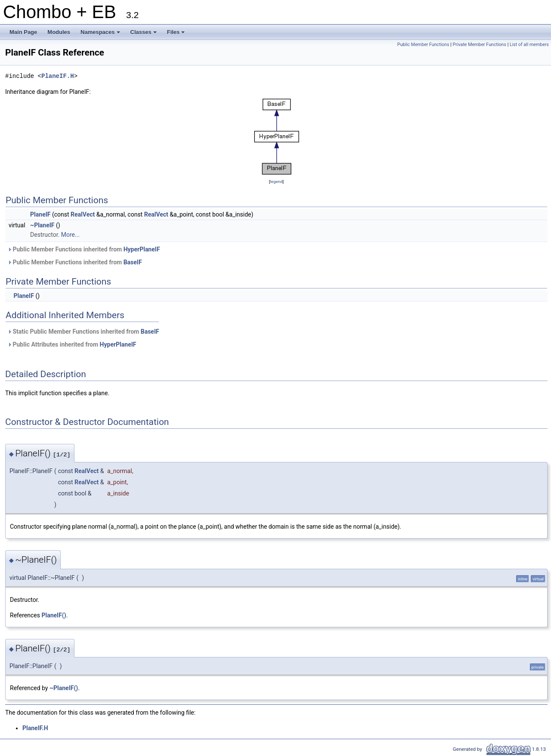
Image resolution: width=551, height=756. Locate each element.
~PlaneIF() (64, 688)
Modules (59, 32)
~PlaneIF (42, 225)
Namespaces (101, 34)
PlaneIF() (54, 615)
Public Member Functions (423, 45)
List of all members (529, 45)
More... (70, 235)
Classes (144, 34)
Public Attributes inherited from (72, 344)
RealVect (83, 214)
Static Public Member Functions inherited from (83, 332)
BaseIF (133, 262)
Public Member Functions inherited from (84, 249)
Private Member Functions (480, 45)
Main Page (23, 32)
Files (177, 34)
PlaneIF (40, 214)
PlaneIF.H (58, 76)
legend (276, 181)
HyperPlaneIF (142, 249)
